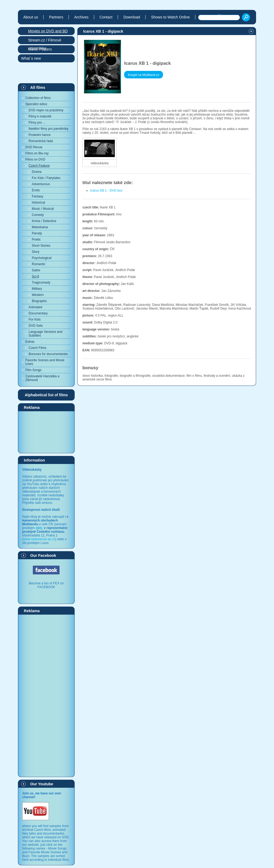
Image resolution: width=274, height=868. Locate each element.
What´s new (31, 58)
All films (38, 87)
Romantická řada (41, 141)
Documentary (38, 313)
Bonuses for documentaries (48, 354)
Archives (81, 17)
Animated (35, 307)
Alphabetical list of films (46, 395)
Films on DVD (35, 159)
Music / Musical (43, 209)
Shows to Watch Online (170, 17)
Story (36, 252)
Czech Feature (39, 166)
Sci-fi (35, 276)
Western (38, 295)
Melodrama (40, 227)
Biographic (39, 301)
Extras (30, 342)
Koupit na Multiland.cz (144, 75)
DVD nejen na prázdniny (46, 110)
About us (31, 17)
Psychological (42, 258)
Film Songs (33, 370)
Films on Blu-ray (37, 153)
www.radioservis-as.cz (39, 539)
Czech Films (37, 348)
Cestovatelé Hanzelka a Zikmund (42, 378)
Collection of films (38, 98)
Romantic (39, 264)
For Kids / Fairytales (46, 178)
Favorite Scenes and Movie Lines (45, 362)
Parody (37, 233)
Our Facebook (43, 555)
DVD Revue (34, 147)
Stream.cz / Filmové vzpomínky (45, 41)
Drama (37, 172)
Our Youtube (42, 784)
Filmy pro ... (37, 123)
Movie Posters (40, 49)
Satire (36, 270)
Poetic (36, 239)
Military (37, 289)
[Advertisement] (46, 432)
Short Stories (41, 246)
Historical (38, 203)
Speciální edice (36, 104)
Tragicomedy (41, 283)
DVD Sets (36, 326)
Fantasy (38, 196)
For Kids (35, 319)
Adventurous (41, 184)
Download (132, 17)
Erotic (36, 190)
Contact (106, 17)
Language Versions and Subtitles (45, 334)
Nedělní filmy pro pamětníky (49, 129)
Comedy (38, 215)
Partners (56, 17)
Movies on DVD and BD (48, 31)
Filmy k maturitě (40, 116)
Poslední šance (40, 135)
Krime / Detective (44, 221)
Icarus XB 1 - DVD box (106, 191)
